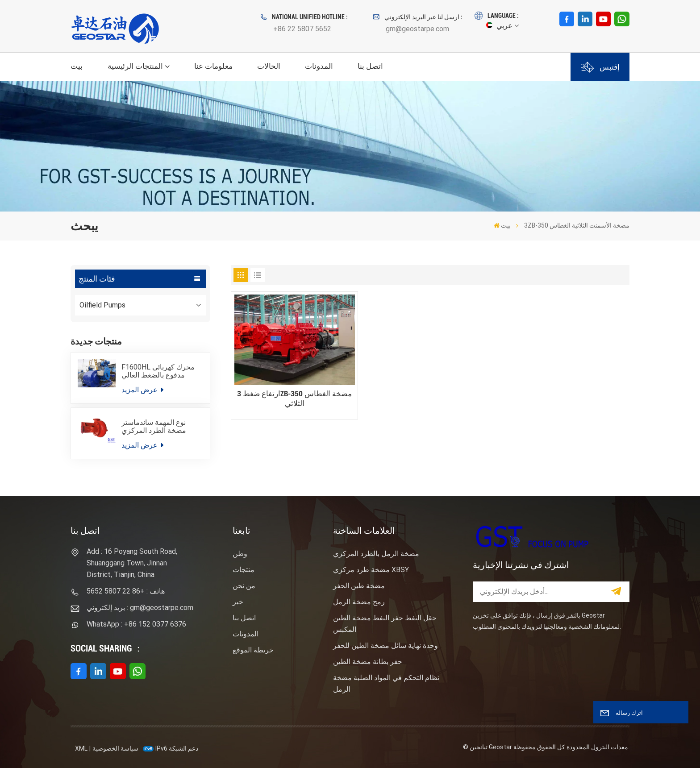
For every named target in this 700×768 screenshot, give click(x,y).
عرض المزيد (143, 390)
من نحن (244, 586)
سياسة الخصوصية (115, 748)
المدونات (319, 66)
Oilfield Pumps (102, 305)
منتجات (244, 570)
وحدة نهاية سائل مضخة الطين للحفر (385, 646)
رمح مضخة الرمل (359, 602)
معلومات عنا (213, 66)
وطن (240, 554)
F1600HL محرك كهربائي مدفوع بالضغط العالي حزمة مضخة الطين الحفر (158, 372)
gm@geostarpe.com (417, 29)
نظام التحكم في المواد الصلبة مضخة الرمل (386, 683)
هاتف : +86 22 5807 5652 (126, 591)
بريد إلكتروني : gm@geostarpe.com (140, 608)
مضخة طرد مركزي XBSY (371, 570)
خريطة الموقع (253, 650)
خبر (238, 602)
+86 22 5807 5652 (302, 29)
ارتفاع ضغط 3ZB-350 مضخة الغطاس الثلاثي (294, 399)
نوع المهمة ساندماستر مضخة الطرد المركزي (154, 427)
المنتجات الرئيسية (135, 66)
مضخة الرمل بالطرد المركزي (376, 554)
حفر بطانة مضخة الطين (368, 662)
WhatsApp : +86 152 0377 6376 (136, 624)
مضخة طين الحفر (359, 586)
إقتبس (600, 67)
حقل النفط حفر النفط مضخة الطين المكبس (385, 624)
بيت (77, 66)
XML (81, 748)
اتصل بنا (370, 66)
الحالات (269, 66)
